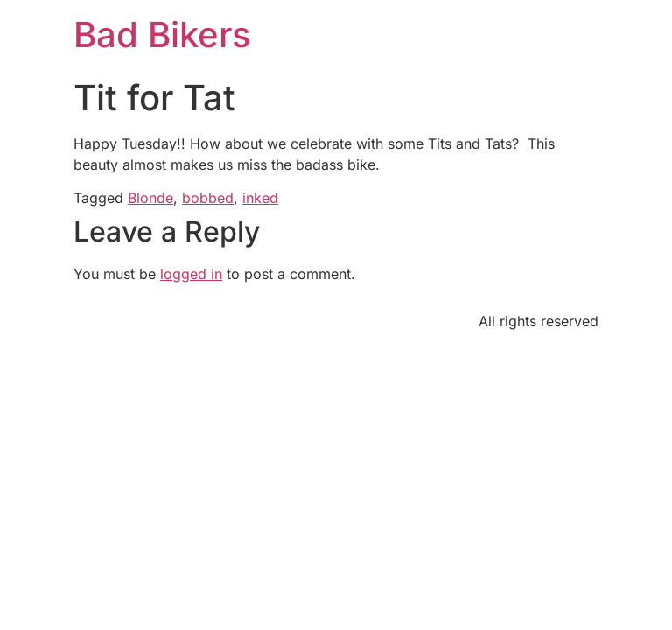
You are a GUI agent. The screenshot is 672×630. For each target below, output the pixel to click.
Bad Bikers (162, 35)
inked (260, 198)
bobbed (208, 198)
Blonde (150, 198)
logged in (191, 274)
